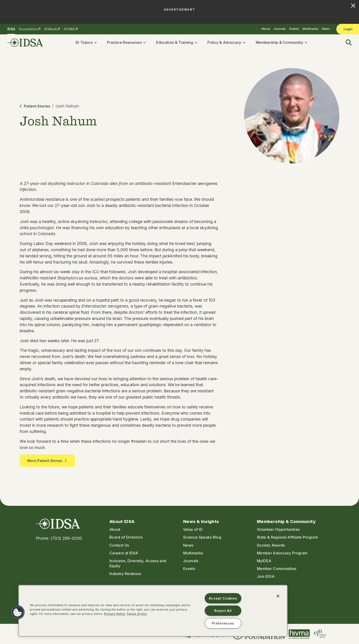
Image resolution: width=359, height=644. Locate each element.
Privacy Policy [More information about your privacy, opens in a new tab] (115, 614)
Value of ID (193, 529)
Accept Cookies (223, 598)
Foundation (28, 29)
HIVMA (69, 29)
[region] (153, 611)
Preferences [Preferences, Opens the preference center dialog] (223, 623)
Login (348, 29)
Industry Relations (125, 574)
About (266, 29)
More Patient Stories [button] (47, 462)
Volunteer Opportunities (278, 529)
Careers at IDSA (124, 553)
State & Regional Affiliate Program (287, 537)
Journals (280, 29)
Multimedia (310, 29)
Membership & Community (281, 43)
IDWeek (51, 29)
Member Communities (277, 569)
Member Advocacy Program (282, 553)
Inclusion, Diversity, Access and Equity (138, 563)
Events (294, 29)
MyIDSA (264, 561)
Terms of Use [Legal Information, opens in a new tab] (136, 614)
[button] (346, 43)
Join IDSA (266, 576)
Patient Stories (35, 108)
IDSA (11, 29)
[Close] (278, 596)
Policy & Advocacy (226, 43)
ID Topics (85, 43)
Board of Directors (126, 537)
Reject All (223, 611)
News (326, 29)
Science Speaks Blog (202, 537)
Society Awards (271, 545)
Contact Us (119, 545)
